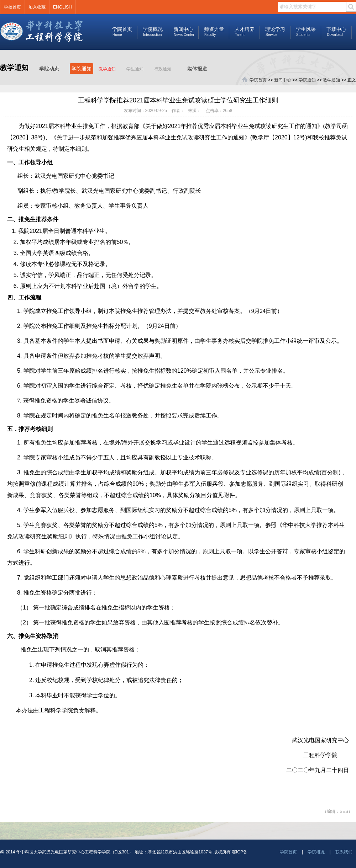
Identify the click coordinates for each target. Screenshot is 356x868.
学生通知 (135, 69)
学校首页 (12, 7)
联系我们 (344, 852)
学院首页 (122, 31)
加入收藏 (37, 7)
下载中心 (336, 31)
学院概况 (153, 31)
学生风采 (306, 31)
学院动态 (49, 69)
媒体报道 (197, 69)
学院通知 (82, 69)
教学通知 (107, 69)
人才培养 (244, 31)
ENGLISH (62, 7)
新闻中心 (183, 31)
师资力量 (214, 31)
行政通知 (163, 69)
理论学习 (275, 31)
